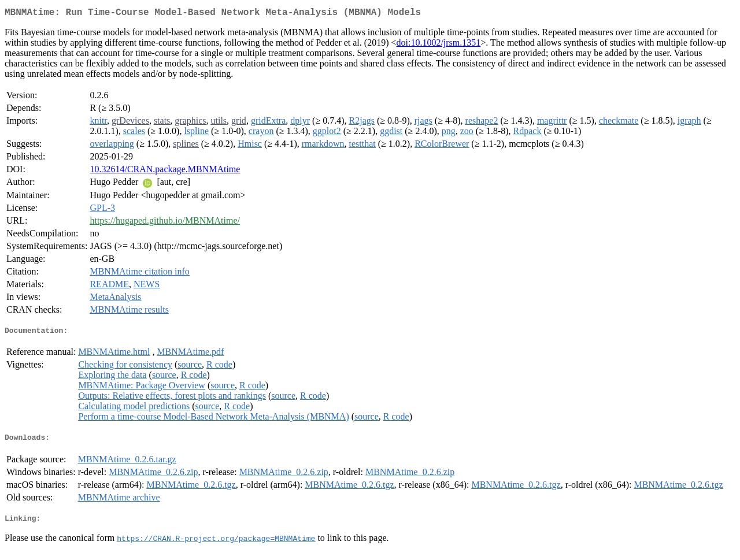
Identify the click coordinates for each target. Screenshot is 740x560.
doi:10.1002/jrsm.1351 (438, 45)
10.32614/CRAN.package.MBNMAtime (165, 171)
